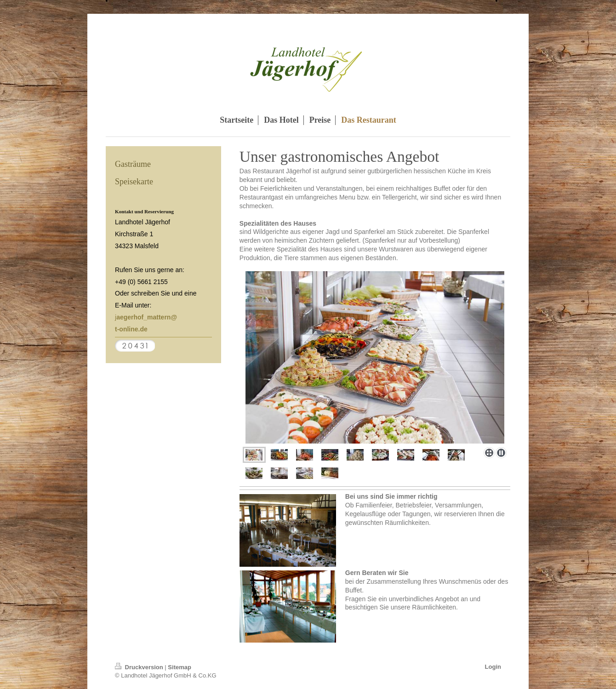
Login (493, 667)
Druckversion (140, 667)
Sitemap (180, 667)
